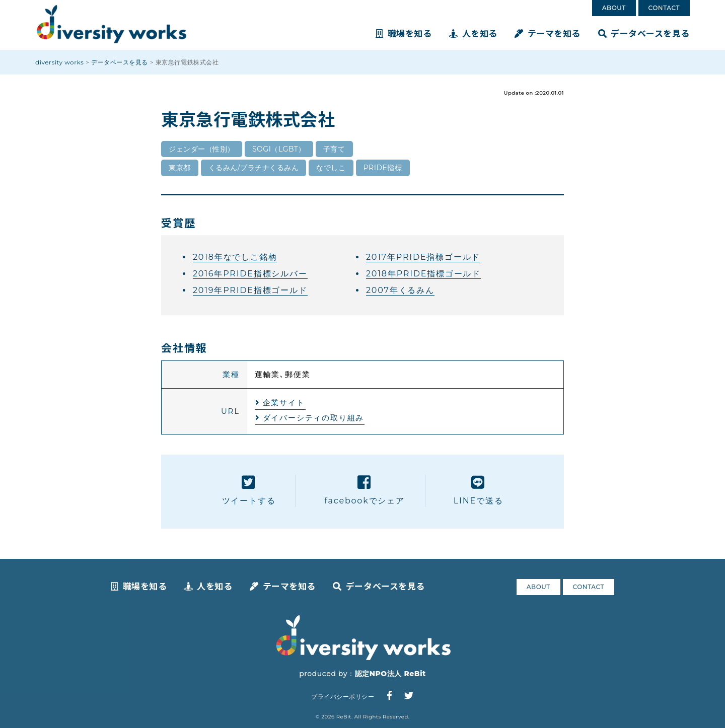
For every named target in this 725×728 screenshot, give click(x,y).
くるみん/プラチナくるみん (254, 168)
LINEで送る (479, 490)
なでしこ (331, 168)
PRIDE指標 (383, 168)
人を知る (473, 33)
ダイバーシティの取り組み (314, 418)
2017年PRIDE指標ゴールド (423, 257)
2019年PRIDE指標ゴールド (250, 290)
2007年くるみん (400, 290)
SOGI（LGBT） (279, 149)
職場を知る (404, 33)
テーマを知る (548, 33)
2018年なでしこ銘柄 (235, 257)
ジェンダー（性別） (202, 149)
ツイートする (249, 490)
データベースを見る (644, 33)
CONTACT (664, 8)
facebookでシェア (364, 490)
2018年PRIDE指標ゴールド (423, 274)
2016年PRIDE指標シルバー (250, 274)
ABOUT (614, 8)
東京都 (180, 168)
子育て (334, 149)
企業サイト (284, 403)
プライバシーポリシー (343, 697)
